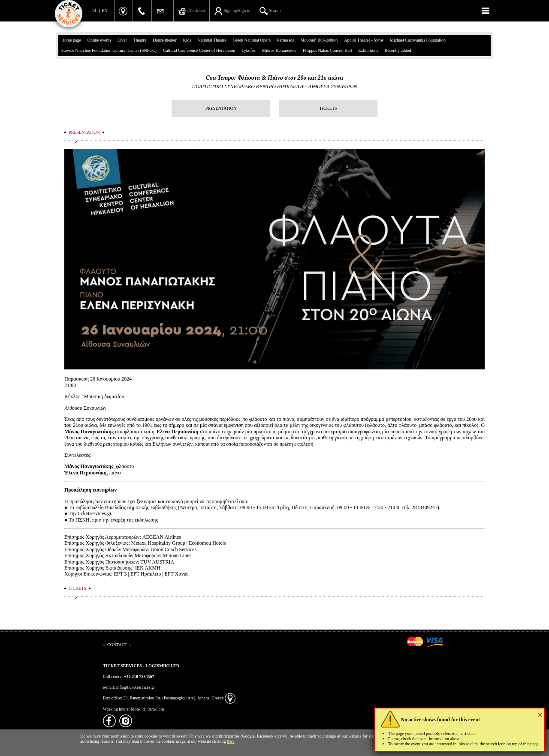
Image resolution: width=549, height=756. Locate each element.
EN (104, 10)
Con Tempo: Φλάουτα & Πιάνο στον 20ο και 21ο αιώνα (274, 78)
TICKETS (328, 108)
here (231, 741)
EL (95, 10)
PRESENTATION (221, 108)
